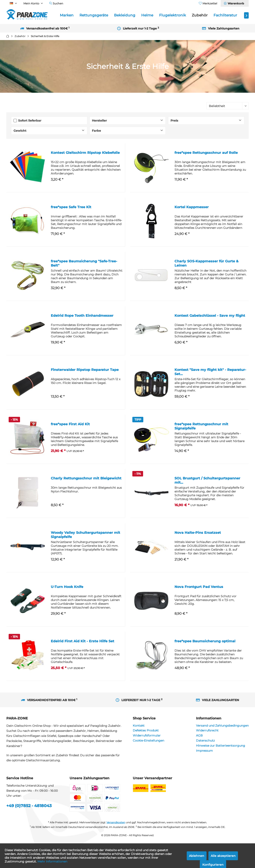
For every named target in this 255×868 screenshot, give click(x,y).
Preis (174, 121)
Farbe (96, 131)
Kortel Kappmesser (192, 207)
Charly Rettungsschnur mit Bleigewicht (86, 478)
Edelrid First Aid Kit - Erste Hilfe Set (83, 641)
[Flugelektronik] (172, 15)
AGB (199, 735)
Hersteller (99, 121)
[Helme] (147, 15)
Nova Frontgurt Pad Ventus (199, 587)
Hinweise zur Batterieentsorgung (221, 746)
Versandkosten (116, 822)
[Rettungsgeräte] (94, 15)
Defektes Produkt (146, 730)
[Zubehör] (200, 15)
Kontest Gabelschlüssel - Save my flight (210, 316)
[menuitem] (235, 3)
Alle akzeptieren (223, 856)
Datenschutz (205, 741)
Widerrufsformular (147, 735)
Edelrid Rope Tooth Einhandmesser (82, 316)
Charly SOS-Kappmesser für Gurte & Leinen (207, 263)
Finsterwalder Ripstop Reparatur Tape (85, 370)
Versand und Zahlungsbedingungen (222, 726)
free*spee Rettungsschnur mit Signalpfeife (201, 426)
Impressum (204, 751)
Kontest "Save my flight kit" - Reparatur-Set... (210, 372)
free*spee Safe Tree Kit (71, 207)
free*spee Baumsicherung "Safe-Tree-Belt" (84, 263)
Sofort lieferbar (30, 121)
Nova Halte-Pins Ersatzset (198, 533)
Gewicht (20, 131)
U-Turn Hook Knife (67, 587)
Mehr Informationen (52, 861)
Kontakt (139, 726)
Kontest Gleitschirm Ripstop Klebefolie (85, 153)
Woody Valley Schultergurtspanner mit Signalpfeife (85, 535)
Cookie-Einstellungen (148, 741)
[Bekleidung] (125, 15)
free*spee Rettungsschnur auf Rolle (206, 153)
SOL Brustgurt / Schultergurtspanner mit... (207, 480)
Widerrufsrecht (207, 730)
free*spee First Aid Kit (70, 424)
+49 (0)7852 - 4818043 (29, 806)
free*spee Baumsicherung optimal (205, 641)
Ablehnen (197, 856)
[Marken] (67, 15)
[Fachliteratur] (225, 15)
